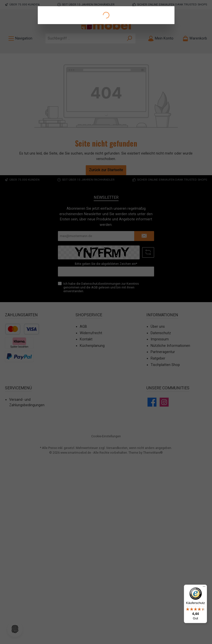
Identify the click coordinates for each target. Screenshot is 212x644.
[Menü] (204, 588)
